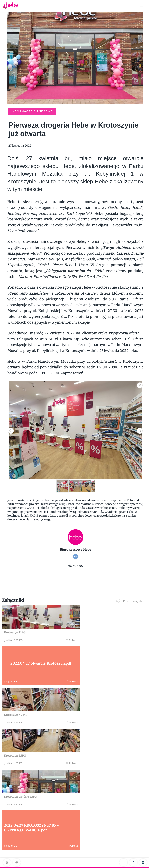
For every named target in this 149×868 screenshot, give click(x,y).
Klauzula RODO (75, 857)
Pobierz (40, 640)
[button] (140, 384)
